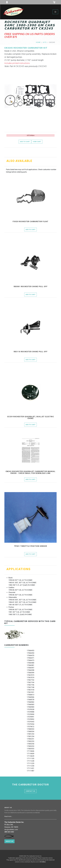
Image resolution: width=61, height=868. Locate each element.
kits (45, 42)
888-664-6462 (9, 832)
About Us (9, 841)
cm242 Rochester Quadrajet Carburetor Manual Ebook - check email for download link (31, 472)
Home (38, 42)
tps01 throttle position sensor (31, 546)
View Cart (37, 142)
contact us (31, 791)
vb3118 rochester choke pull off (31, 352)
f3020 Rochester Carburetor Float (30, 222)
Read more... (9, 816)
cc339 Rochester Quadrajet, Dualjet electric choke (31, 418)
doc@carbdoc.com (11, 830)
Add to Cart (25, 142)
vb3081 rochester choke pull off (31, 287)
